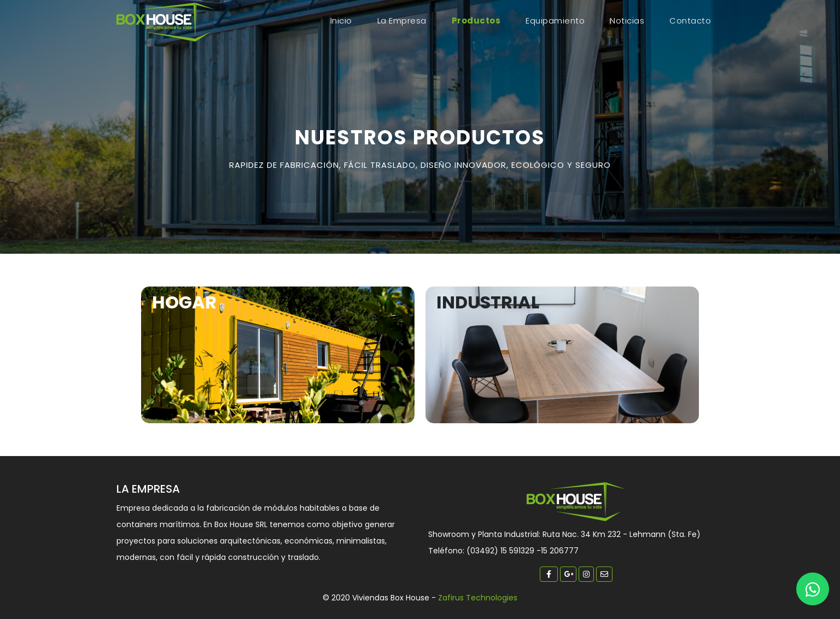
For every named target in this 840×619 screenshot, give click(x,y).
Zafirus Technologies (478, 598)
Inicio (343, 20)
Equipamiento (555, 21)
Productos (476, 21)
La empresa (402, 21)
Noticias (627, 21)
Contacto (690, 21)
